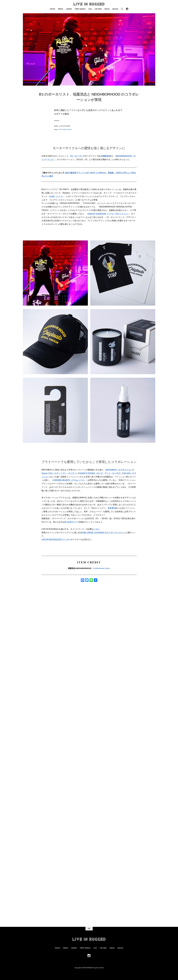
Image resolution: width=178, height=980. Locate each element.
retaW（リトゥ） (57, 196)
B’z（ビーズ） (77, 156)
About (107, 9)
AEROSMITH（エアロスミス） (119, 470)
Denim (52, 9)
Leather (69, 9)
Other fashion (80, 9)
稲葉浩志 (106, 156)
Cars (90, 9)
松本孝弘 (112, 508)
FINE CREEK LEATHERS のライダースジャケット (104, 533)
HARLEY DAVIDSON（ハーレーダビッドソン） (108, 214)
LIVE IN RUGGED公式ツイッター (56, 539)
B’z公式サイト (71, 522)
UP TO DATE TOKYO (65, 130)
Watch (61, 9)
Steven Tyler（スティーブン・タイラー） (60, 473)
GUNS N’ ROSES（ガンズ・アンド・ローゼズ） (101, 473)
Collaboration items (102, 568)
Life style (98, 9)
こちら (97, 529)
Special (115, 9)
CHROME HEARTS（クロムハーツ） (69, 480)
